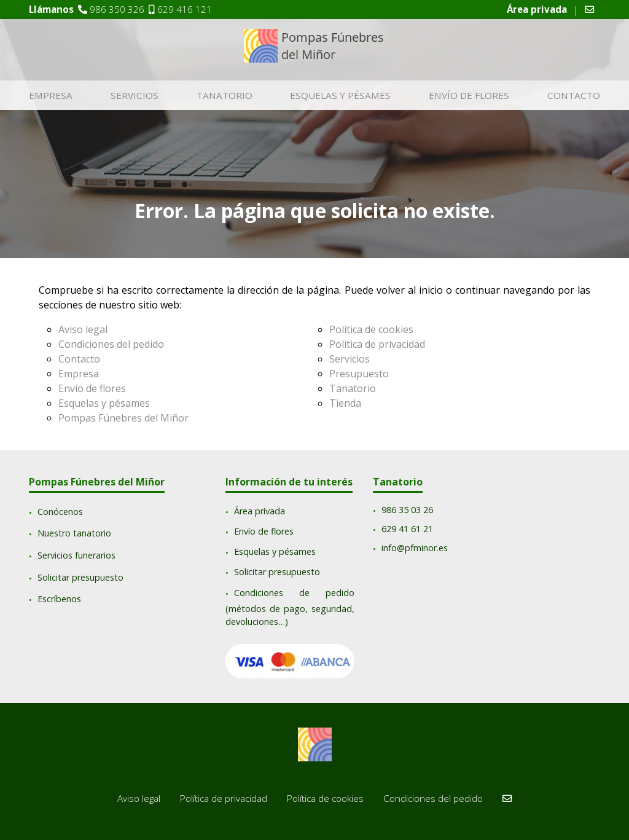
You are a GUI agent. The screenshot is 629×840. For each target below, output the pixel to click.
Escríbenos (59, 599)
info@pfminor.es (415, 548)
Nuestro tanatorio (74, 534)
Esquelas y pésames (340, 95)
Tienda (345, 403)
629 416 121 (185, 9)
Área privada (260, 511)
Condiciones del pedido (111, 344)
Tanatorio (225, 95)
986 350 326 (117, 9)
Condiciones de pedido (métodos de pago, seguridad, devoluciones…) (290, 607)
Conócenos (60, 512)
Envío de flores (469, 95)
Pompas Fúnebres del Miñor (123, 418)
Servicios (135, 95)
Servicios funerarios (76, 555)
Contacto (574, 95)
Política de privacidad (377, 344)
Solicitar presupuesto (80, 577)
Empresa (51, 95)
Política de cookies (371, 329)
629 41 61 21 (407, 529)
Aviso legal (83, 329)
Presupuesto (359, 374)
